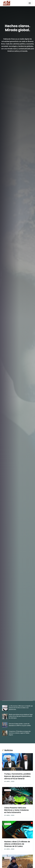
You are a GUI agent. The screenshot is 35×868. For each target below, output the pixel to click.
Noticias (8, 756)
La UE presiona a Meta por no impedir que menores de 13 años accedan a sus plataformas (21, 708)
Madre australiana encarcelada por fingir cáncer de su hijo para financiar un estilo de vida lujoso (21, 716)
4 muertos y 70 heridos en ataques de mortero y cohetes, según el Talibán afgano (20, 733)
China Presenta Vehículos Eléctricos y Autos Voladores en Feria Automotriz (16, 810)
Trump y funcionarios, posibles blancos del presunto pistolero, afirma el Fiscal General (17, 776)
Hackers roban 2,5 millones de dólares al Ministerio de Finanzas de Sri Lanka (17, 844)
